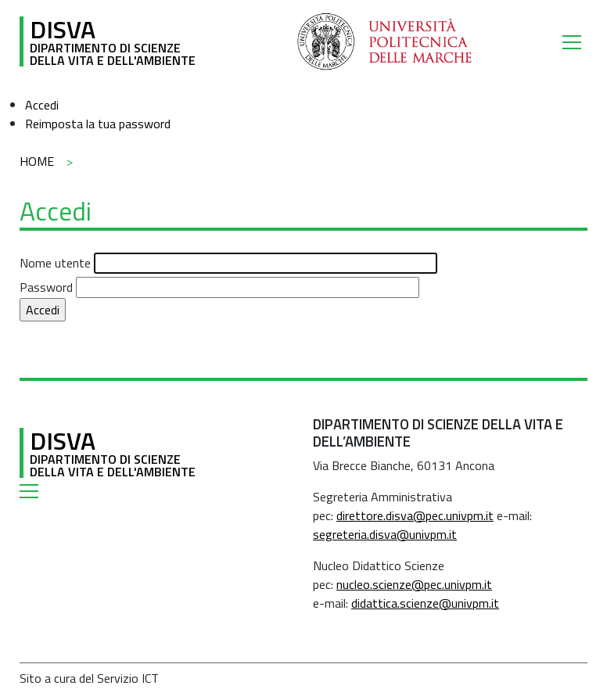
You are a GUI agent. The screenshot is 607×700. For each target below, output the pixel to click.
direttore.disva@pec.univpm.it (415, 515)
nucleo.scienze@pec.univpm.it (414, 584)
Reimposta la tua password (98, 124)
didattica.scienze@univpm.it (425, 603)
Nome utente (55, 263)
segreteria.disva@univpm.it (385, 534)
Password (46, 287)
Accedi (42, 105)
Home (37, 161)
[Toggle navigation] (575, 41)
